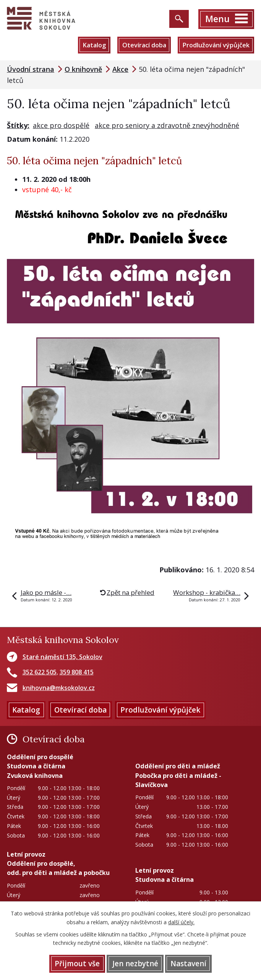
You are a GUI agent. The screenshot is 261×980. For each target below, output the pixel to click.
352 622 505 (40, 672)
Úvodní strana (31, 69)
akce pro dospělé (61, 125)
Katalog (94, 45)
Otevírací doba (144, 45)
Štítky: (18, 125)
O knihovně (83, 69)
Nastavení (188, 964)
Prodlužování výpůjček (216, 45)
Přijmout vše (77, 964)
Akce (120, 69)
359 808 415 (77, 672)
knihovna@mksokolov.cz (59, 688)
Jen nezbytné (135, 964)
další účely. (181, 922)
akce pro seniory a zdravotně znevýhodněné (167, 125)
